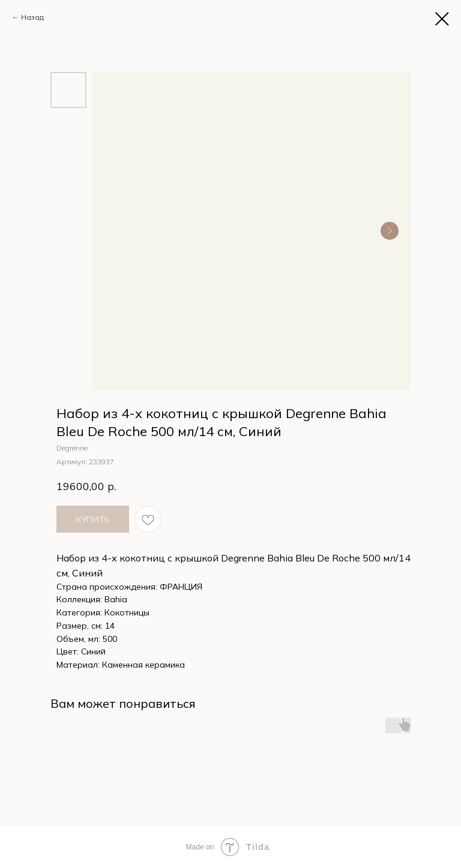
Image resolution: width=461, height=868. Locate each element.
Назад (32, 17)
